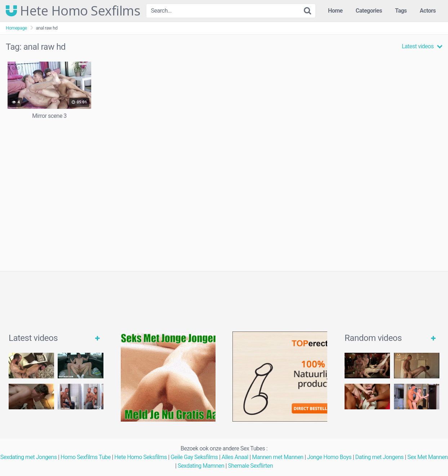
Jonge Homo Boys (329, 457)
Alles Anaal (235, 457)
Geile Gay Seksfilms (194, 457)
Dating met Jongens (380, 457)
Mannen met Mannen (278, 457)
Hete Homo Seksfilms (141, 457)
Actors (428, 11)
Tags (401, 11)
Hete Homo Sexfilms (73, 11)
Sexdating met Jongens (29, 457)
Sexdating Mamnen (201, 466)
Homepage (16, 28)
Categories (369, 11)
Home (335, 11)
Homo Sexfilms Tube (86, 457)
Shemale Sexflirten (250, 466)
